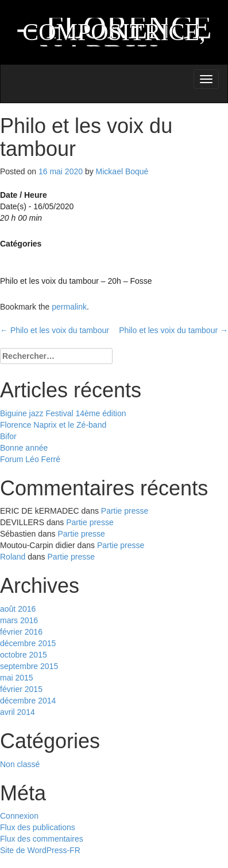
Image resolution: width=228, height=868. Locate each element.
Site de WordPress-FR (40, 850)
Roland (13, 557)
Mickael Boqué (122, 171)
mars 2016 (19, 620)
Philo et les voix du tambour (55, 330)
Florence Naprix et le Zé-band (53, 425)
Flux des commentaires (42, 839)
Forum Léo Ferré (30, 459)
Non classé (20, 764)
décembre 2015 (28, 643)
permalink (69, 307)
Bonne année (24, 448)
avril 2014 (18, 712)
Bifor (8, 436)
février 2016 (21, 632)
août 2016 (18, 609)
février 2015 (21, 689)
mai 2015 (17, 678)
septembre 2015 (29, 666)
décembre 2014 (28, 701)
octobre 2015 (24, 655)
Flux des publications (38, 827)
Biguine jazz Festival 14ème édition (63, 413)
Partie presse (125, 511)
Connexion (19, 816)
